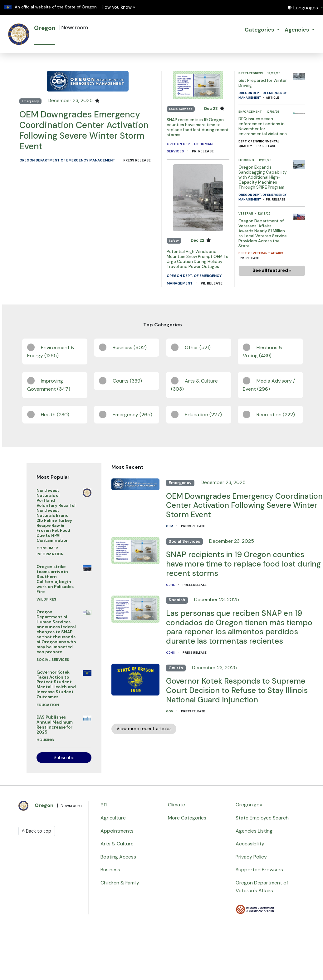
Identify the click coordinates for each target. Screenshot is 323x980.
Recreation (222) (276, 415)
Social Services (181, 109)
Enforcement (250, 112)
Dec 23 (211, 109)
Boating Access (118, 857)
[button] (305, 8)
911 (104, 805)
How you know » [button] (118, 7)
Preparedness (251, 73)
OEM (170, 526)
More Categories (187, 818)
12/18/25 (264, 213)
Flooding (247, 160)
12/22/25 (274, 73)
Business (110, 870)
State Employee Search (262, 818)
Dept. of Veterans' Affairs (261, 253)
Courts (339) (127, 381)
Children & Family (120, 883)
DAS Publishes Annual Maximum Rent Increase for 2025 (55, 725)
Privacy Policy (251, 857)
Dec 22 (198, 240)
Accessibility (250, 844)
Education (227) (203, 415)
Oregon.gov (249, 805)
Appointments (117, 831)
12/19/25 (273, 112)
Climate (176, 805)
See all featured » (272, 270)
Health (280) (55, 415)
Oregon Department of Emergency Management (68, 160)
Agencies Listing (254, 831)
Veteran (246, 213)
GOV (170, 711)
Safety (174, 241)
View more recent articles (144, 729)
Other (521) (198, 347)
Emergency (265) (132, 415)
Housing (45, 740)
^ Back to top (37, 831)
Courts (176, 668)
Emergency (30, 101)
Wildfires (46, 599)
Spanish (177, 600)
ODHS (171, 585)
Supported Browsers (259, 870)
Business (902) (130, 347)
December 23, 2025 (71, 100)
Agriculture (113, 818)
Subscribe (64, 758)
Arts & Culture (117, 844)
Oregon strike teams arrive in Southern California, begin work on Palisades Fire (55, 579)
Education (48, 705)
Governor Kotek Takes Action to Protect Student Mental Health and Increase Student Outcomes (56, 685)
